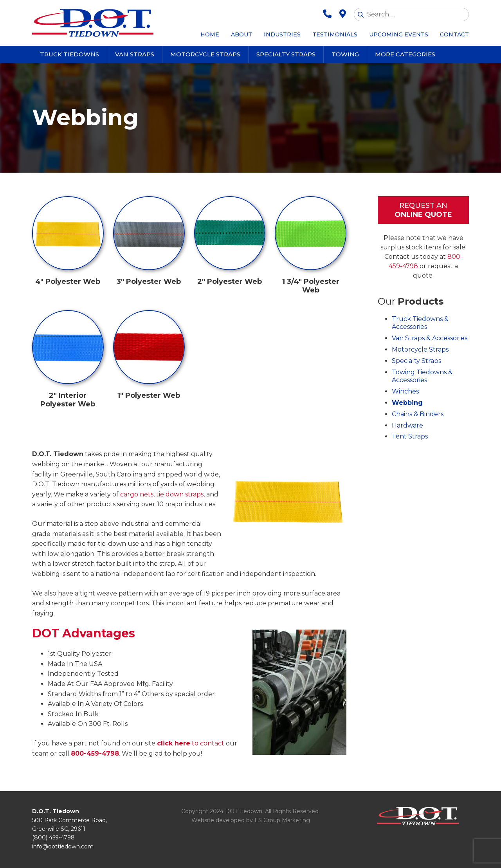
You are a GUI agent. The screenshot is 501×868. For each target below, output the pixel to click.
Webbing (407, 403)
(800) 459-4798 (53, 837)
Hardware (407, 425)
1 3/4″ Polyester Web (311, 286)
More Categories (405, 54)
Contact (454, 34)
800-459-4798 (95, 753)
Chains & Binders (418, 414)
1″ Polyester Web (149, 395)
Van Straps (135, 54)
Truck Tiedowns (69, 54)
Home (210, 34)
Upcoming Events (399, 34)
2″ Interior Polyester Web (68, 400)
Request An (423, 210)
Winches (405, 391)
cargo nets (137, 494)
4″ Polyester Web (68, 282)
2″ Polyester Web (230, 282)
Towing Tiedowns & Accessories (422, 376)
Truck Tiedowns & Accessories (420, 323)
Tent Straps (410, 436)
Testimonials (335, 34)
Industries (282, 34)
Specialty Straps (286, 54)
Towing (345, 54)
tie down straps (180, 494)
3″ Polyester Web (149, 282)
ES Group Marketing (282, 820)
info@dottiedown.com (63, 846)
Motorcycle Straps (205, 54)
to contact (191, 743)
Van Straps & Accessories (430, 338)
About (241, 34)
